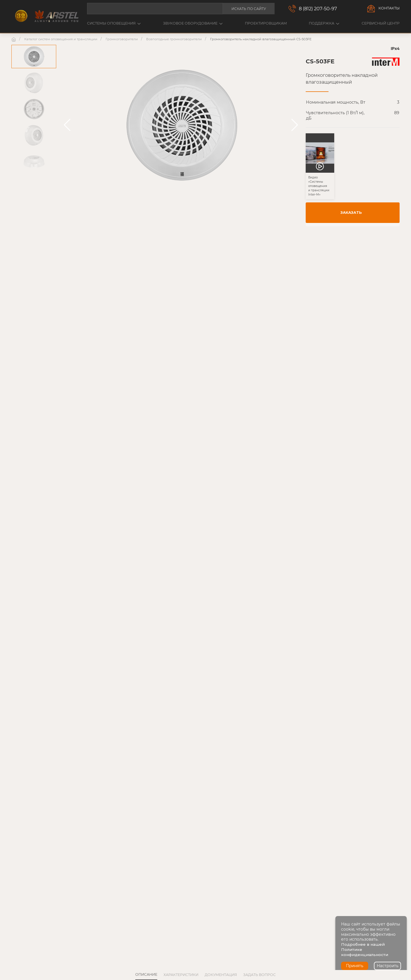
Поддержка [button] (324, 23)
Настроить (388, 966)
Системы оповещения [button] (114, 23)
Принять (355, 966)
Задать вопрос (259, 975)
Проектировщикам (266, 23)
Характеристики (181, 975)
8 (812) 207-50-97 (318, 9)
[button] (67, 125)
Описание (146, 974)
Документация (221, 975)
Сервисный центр (381, 23)
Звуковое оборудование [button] (193, 23)
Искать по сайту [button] (249, 9)
